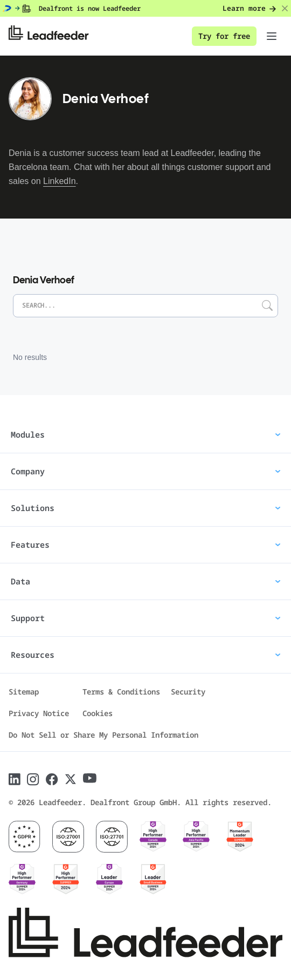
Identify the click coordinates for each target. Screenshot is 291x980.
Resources (145, 655)
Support (145, 618)
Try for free (224, 36)
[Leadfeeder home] (57, 36)
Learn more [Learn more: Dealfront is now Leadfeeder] (250, 8)
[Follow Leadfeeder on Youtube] (90, 778)
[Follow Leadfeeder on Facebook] (52, 780)
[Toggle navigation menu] (272, 36)
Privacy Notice (39, 713)
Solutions (145, 508)
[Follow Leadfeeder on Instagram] (33, 780)
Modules (145, 434)
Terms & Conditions (121, 692)
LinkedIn (60, 181)
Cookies (98, 713)
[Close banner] (285, 9)
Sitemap (24, 692)
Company (145, 471)
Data (145, 581)
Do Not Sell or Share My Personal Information (103, 735)
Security (188, 692)
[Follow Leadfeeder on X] (71, 779)
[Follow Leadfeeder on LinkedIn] (15, 779)
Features (145, 545)
